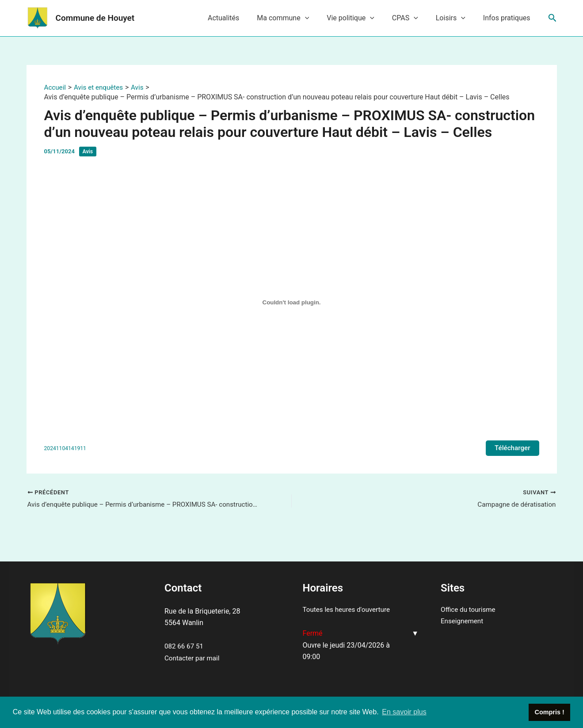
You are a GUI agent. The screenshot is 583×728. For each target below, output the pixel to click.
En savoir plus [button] (404, 712)
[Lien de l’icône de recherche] (553, 18)
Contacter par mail (193, 658)
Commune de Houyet (95, 18)
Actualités (243, 18)
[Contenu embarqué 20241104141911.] (292, 302)
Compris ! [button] (550, 712)
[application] (321, 18)
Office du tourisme (469, 609)
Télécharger (512, 448)
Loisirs (456, 18)
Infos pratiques (509, 18)
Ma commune (299, 18)
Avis (88, 151)
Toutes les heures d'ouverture (349, 609)
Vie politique (363, 18)
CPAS (414, 18)
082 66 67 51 (185, 646)
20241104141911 (67, 449)
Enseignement (463, 621)
